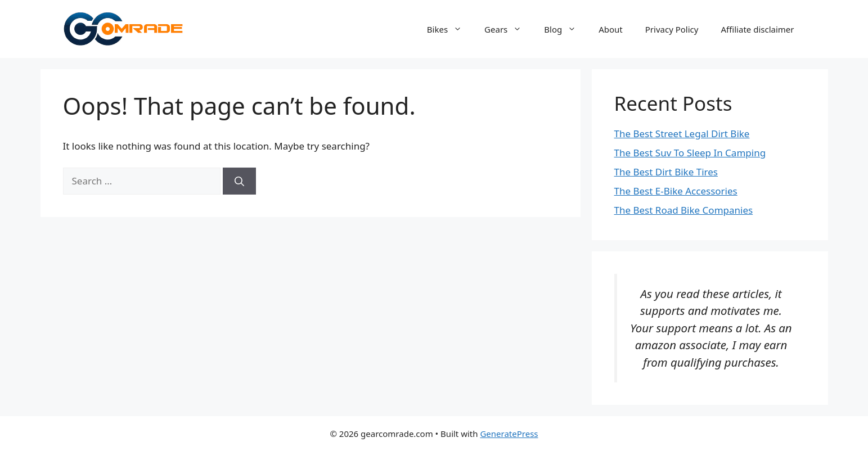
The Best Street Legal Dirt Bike (682, 134)
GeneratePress (509, 434)
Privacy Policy (672, 29)
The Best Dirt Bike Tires (666, 172)
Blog (566, 29)
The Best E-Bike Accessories (676, 191)
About (611, 29)
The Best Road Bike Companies (684, 210)
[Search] (239, 181)
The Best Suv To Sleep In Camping (690, 153)
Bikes (450, 29)
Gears (509, 29)
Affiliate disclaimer (757, 29)
